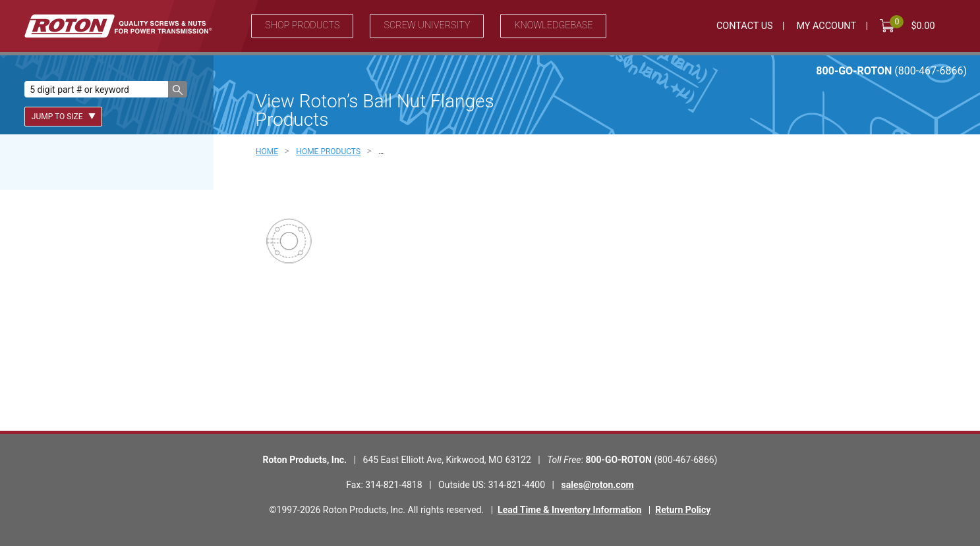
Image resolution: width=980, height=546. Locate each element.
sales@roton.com (598, 485)
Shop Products (302, 25)
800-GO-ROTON (891, 71)
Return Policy (683, 510)
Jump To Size (64, 117)
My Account (826, 26)
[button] (178, 89)
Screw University (427, 25)
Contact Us (745, 26)
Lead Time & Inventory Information (569, 510)
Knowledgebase (553, 25)
